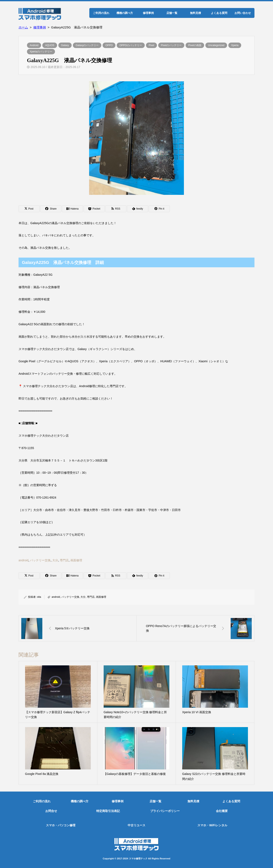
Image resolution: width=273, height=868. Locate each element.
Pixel (151, 45)
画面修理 (76, 560)
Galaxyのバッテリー (87, 45)
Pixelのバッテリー (171, 45)
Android (34, 45)
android (23, 560)
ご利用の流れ (101, 13)
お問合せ (51, 811)
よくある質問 (219, 13)
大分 (55, 560)
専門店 (64, 560)
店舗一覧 (172, 13)
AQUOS (50, 45)
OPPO (109, 45)
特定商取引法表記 (108, 811)
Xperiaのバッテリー (41, 52)
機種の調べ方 (125, 13)
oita (39, 597)
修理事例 (148, 13)
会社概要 (222, 811)
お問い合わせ (243, 13)
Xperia (235, 45)
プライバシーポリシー (165, 811)
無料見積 (195, 13)
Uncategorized (216, 45)
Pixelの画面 (195, 45)
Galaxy (65, 45)
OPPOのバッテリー (131, 45)
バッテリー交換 (40, 560)
